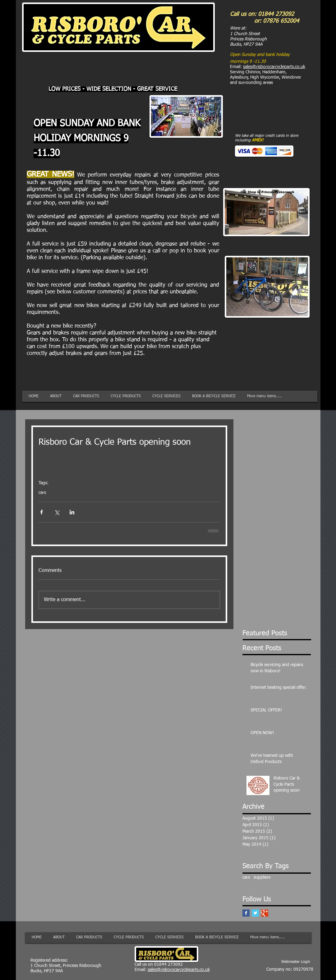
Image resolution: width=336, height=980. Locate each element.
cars (42, 493)
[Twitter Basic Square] (255, 913)
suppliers (262, 877)
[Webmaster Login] (296, 962)
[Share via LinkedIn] (72, 512)
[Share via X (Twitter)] (57, 512)
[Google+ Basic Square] (265, 913)
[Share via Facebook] (41, 512)
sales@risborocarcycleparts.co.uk (274, 67)
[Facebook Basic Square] (246, 913)
